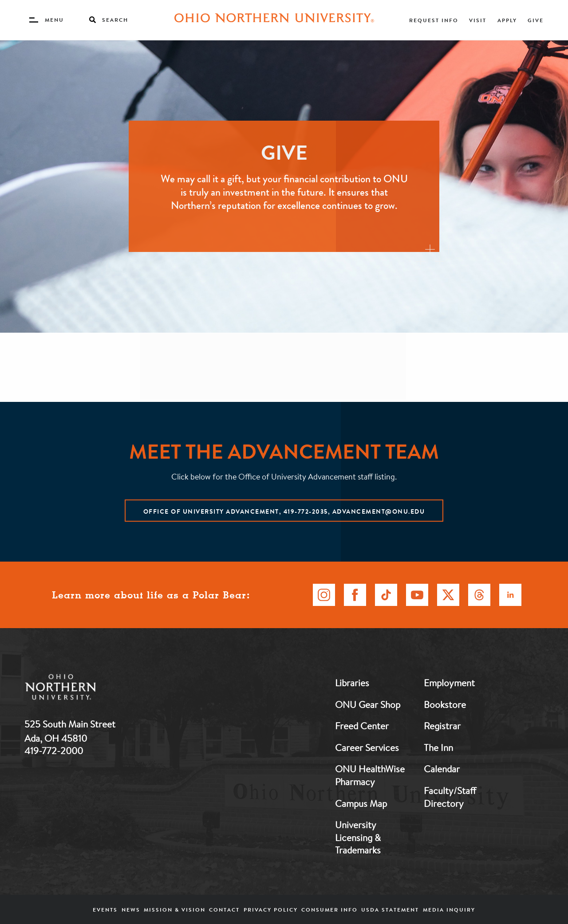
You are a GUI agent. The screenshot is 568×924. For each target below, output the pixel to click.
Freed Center (362, 726)
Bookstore (445, 704)
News (131, 910)
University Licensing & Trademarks (358, 837)
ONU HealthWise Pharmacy (370, 775)
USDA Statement (390, 910)
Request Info (434, 20)
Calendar (442, 769)
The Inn (438, 747)
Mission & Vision (175, 910)
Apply (507, 20)
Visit (478, 20)
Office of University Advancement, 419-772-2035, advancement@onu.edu (284, 511)
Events (105, 910)
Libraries (352, 683)
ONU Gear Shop (368, 704)
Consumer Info (329, 910)
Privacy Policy (271, 910)
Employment (449, 683)
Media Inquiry (449, 910)
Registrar (442, 726)
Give (536, 20)
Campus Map (361, 803)
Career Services (367, 747)
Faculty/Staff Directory (450, 797)
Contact (224, 910)
